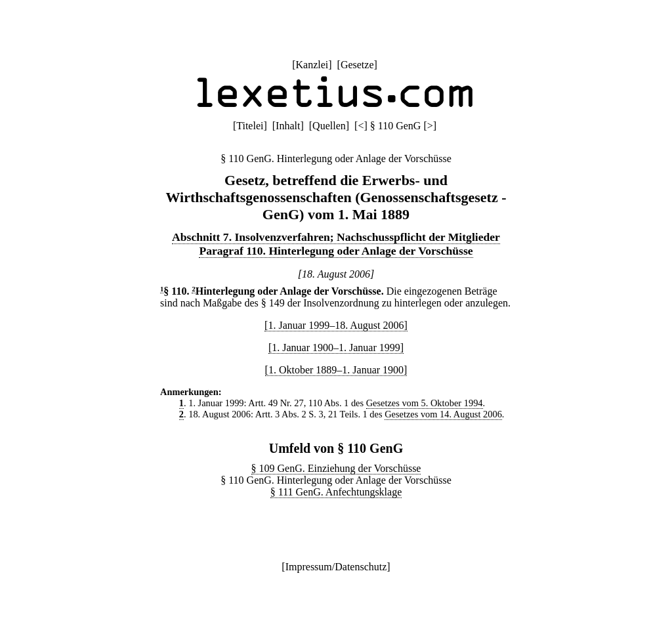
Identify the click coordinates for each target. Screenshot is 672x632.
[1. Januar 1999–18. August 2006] (336, 325)
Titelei (250, 126)
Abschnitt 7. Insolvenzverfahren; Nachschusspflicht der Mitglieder (336, 237)
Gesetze (357, 65)
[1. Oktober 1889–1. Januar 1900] (336, 370)
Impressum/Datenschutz (336, 567)
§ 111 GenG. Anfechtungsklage (336, 492)
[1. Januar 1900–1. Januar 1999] (336, 348)
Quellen (329, 126)
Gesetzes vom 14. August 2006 (443, 414)
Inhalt (288, 126)
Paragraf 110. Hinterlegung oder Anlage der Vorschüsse (336, 251)
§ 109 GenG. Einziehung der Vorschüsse (336, 468)
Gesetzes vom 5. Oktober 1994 (425, 403)
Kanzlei (312, 65)
